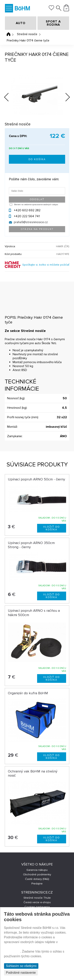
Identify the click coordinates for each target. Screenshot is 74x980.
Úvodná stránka (8, 34)
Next (65, 98)
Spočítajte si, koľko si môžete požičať (46, 265)
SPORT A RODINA (53, 23)
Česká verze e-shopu (37, 902)
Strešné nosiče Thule (37, 898)
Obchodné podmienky (37, 874)
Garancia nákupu (37, 870)
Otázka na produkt (37, 229)
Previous (10, 96)
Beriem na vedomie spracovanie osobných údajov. (36, 205)
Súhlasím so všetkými (21, 966)
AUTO (21, 23)
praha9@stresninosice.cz (31, 222)
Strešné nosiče (27, 34)
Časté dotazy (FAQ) (37, 879)
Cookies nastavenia (37, 907)
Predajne (37, 884)
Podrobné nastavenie (21, 973)
